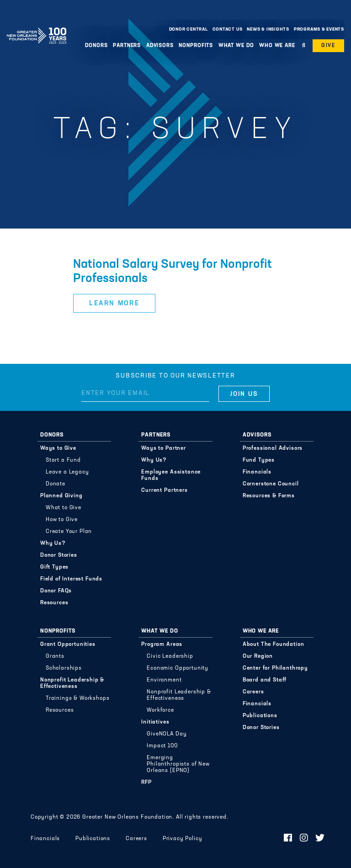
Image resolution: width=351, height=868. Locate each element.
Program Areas (162, 644)
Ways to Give (58, 448)
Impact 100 (162, 746)
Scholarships (64, 668)
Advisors (160, 46)
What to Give (64, 508)
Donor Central (189, 29)
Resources (54, 603)
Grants (55, 656)
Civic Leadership (170, 656)
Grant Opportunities (68, 644)
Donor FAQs (56, 591)
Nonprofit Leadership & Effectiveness (72, 683)
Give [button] (328, 46)
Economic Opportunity (178, 668)
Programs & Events (319, 29)
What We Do (236, 46)
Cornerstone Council (271, 484)
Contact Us (228, 29)
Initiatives (155, 722)
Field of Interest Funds (71, 579)
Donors (96, 46)
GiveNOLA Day (167, 734)
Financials (257, 472)
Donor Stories (59, 555)
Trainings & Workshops (78, 698)
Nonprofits (196, 46)
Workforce (160, 710)
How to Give (62, 520)
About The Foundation (274, 644)
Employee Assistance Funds (171, 475)
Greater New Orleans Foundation (37, 27)
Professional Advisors (273, 448)
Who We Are (277, 46)
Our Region (258, 656)
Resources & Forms (269, 496)
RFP (146, 783)
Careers (253, 692)
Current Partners (164, 490)
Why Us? (53, 543)
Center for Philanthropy (275, 668)
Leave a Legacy (67, 472)
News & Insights (268, 29)
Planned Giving (61, 496)
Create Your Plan (69, 532)
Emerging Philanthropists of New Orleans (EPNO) (178, 764)
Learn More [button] (114, 304)
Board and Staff (265, 680)
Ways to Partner (164, 448)
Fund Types (259, 460)
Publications (260, 716)
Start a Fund (63, 460)
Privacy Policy (183, 839)
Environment (164, 680)
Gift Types (54, 567)
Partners (127, 46)
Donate (56, 484)
